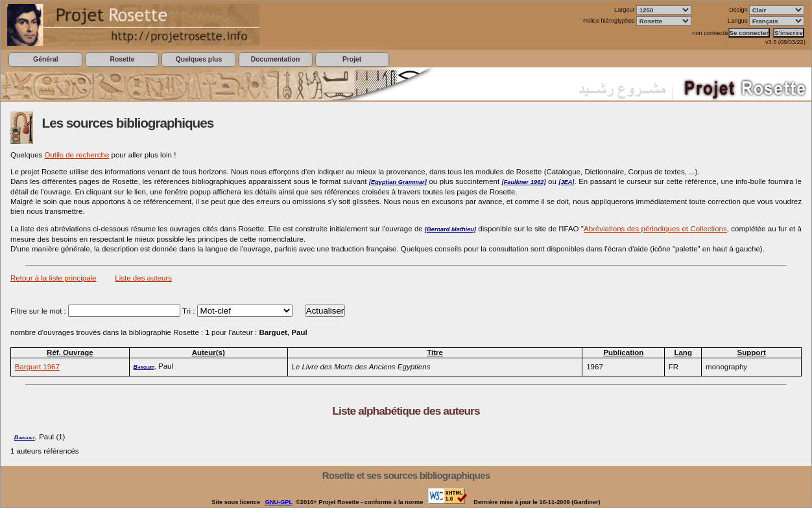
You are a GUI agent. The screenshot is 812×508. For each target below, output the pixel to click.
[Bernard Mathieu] (450, 229)
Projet (352, 59)
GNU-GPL (279, 502)
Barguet (144, 367)
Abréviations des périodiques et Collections (655, 229)
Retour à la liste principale (54, 278)
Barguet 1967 (37, 367)
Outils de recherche (77, 155)
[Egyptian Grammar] (398, 182)
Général (46, 59)
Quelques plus (199, 59)
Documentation (275, 59)
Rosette (122, 59)
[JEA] (566, 182)
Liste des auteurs (143, 278)
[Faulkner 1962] (524, 182)
